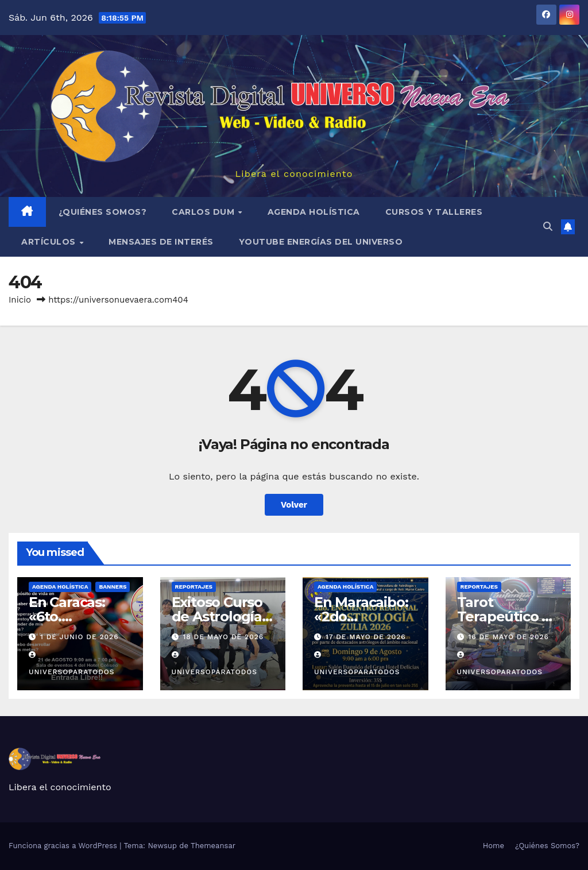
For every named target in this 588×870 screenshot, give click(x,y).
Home (494, 846)
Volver (294, 505)
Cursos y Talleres (434, 212)
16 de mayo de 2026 (508, 637)
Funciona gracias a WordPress (64, 846)
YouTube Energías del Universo (321, 242)
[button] (548, 227)
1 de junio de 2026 (80, 637)
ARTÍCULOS (50, 242)
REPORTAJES (194, 587)
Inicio (20, 300)
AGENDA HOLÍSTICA (314, 212)
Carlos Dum (204, 212)
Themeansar (213, 846)
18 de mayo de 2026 (223, 637)
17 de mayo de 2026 (366, 637)
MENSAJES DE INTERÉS (161, 242)
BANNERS (113, 587)
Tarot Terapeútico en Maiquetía (508, 616)
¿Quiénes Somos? (103, 212)
